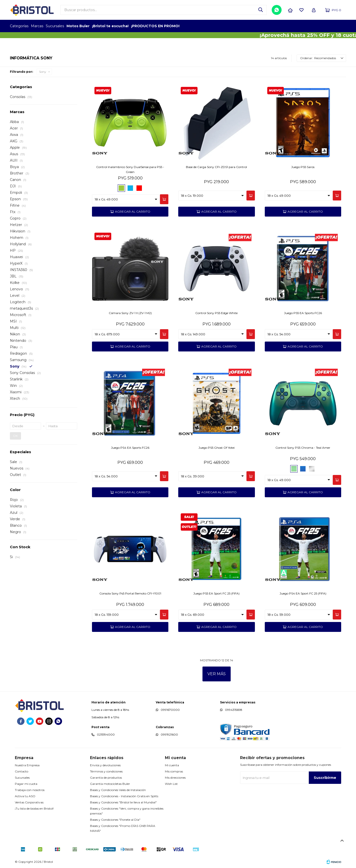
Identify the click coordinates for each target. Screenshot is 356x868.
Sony (43, 72)
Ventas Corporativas (29, 802)
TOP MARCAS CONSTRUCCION (317, 26)
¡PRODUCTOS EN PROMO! (155, 26)
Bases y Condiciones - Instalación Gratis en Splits (124, 796)
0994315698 (234, 710)
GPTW (342, 26)
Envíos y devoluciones (105, 765)
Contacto (22, 771)
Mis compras (174, 771)
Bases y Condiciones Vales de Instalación (118, 790)
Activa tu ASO (25, 796)
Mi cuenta (172, 765)
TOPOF (290, 26)
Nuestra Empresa (27, 765)
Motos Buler (78, 26)
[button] (261, 10)
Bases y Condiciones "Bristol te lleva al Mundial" (123, 802)
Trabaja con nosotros (30, 790)
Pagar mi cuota (26, 784)
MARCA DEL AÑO (331, 26)
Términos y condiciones (106, 771)
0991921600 (169, 734)
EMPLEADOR (303, 26)
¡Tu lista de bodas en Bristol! (34, 808)
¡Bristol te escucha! (110, 26)
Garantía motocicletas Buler (110, 784)
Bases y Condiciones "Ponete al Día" (115, 820)
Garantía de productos (106, 778)
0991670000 (170, 710)
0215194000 (106, 734)
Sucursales (55, 26)
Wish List (171, 784)
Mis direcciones (175, 778)
